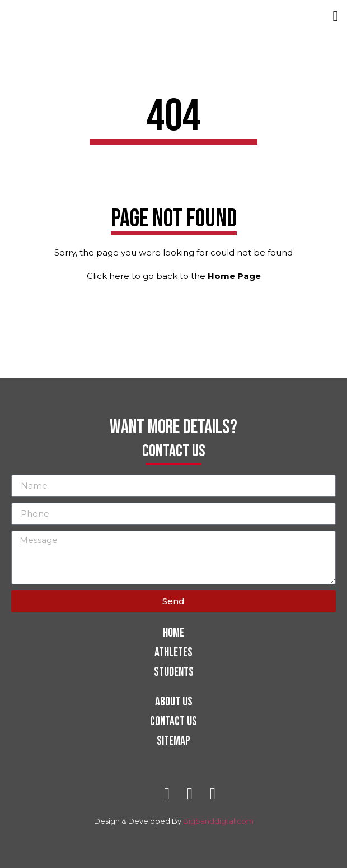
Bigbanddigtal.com (218, 821)
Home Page (234, 276)
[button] (335, 16)
